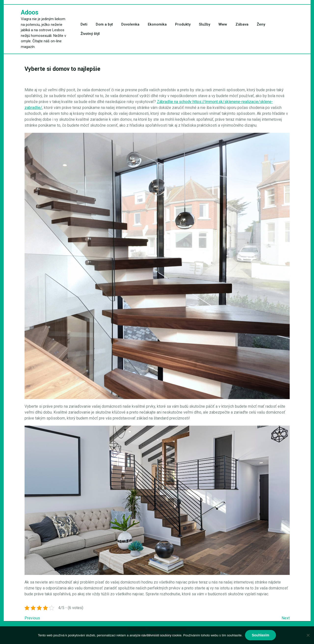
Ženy (261, 24)
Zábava (242, 24)
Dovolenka (130, 24)
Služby (205, 24)
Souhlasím (261, 635)
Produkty (183, 24)
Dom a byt (104, 24)
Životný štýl (90, 34)
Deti (84, 24)
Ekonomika (157, 24)
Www (223, 24)
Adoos (30, 12)
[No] (308, 635)
